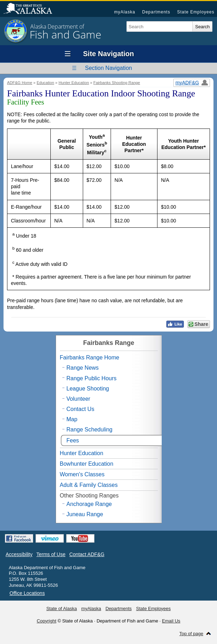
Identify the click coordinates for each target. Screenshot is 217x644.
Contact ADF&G (87, 554)
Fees (73, 440)
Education (45, 83)
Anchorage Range (89, 504)
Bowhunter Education (87, 464)
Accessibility (19, 554)
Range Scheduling (90, 430)
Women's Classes (82, 474)
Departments (156, 12)
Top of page (191, 634)
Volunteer (79, 399)
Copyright (46, 621)
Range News (83, 368)
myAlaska (125, 12)
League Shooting (88, 389)
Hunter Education (74, 83)
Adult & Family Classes (89, 485)
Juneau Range (85, 514)
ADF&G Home (20, 83)
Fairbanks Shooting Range (117, 83)
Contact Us (80, 409)
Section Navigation (108, 68)
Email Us (171, 621)
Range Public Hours (92, 378)
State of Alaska (31, 9)
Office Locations (27, 593)
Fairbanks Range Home (90, 357)
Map (72, 419)
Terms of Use (51, 554)
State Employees (196, 12)
